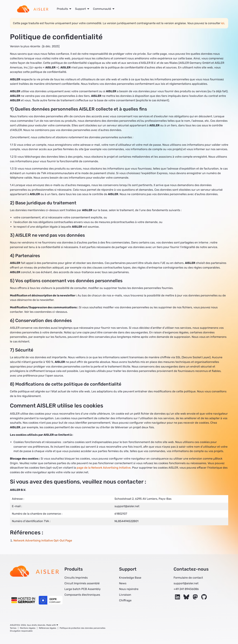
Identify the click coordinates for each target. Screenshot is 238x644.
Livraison (125, 595)
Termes (13, 628)
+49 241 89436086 (186, 589)
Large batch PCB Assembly (83, 589)
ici (223, 23)
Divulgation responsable (21, 631)
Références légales (48, 628)
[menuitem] (33, 9)
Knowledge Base (130, 578)
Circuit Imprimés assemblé (82, 583)
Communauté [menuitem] (102, 9)
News (123, 583)
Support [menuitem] (80, 9)
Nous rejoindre (129, 589)
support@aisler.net (186, 583)
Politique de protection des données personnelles (83, 628)
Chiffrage (125, 600)
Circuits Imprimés (76, 578)
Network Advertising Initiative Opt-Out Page (43, 540)
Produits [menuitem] (62, 9)
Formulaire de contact (188, 578)
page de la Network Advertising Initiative (104, 468)
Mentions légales (28, 628)
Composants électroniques (82, 595)
